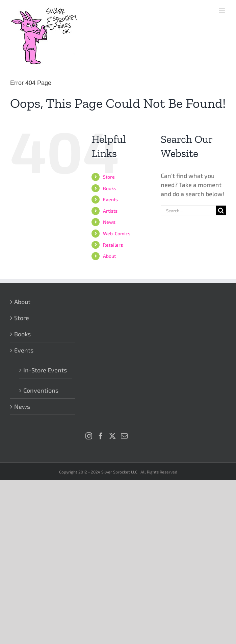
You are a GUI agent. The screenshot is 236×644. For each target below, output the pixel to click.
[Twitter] (112, 436)
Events (110, 199)
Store (109, 177)
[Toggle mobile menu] (222, 10)
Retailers (113, 245)
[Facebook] (101, 436)
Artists (110, 211)
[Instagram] (89, 436)
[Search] (221, 210)
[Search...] (188, 210)
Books (110, 188)
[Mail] (124, 436)
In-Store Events (45, 370)
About (109, 256)
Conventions (41, 390)
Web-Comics (117, 233)
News (109, 222)
